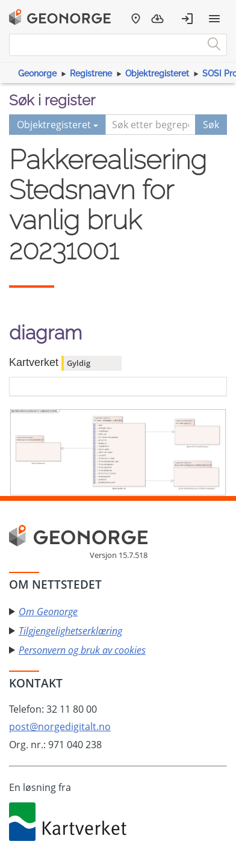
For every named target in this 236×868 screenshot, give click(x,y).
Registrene (91, 73)
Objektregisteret (157, 73)
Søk (211, 125)
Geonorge (37, 73)
